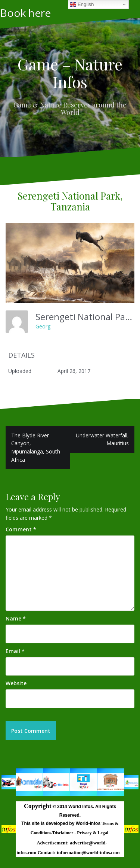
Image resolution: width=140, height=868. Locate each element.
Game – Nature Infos (70, 73)
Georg (43, 326)
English (82, 4)
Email (15, 651)
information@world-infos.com (88, 852)
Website (16, 683)
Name (16, 618)
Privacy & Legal (93, 833)
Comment (21, 529)
